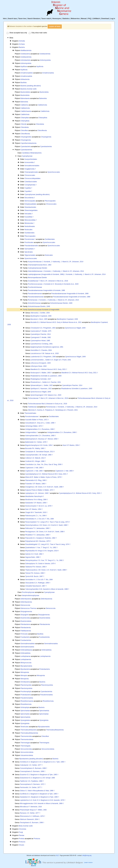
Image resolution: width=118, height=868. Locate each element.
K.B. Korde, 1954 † (39, 445)
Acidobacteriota (45, 54)
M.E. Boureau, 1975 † (38, 541)
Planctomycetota (47, 685)
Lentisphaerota (45, 656)
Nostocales (28, 230)
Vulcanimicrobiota (27, 755)
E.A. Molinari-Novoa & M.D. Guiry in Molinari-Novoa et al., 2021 (56, 322)
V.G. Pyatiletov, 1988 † (32, 781)
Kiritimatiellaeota (26, 650)
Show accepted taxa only (17, 33)
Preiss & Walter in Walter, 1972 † (40, 490)
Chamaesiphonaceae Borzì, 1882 (40, 265)
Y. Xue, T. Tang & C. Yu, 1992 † (41, 548)
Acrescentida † (30, 162)
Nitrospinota (25, 672)
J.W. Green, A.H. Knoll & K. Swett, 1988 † (45, 487)
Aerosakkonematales (32, 166)
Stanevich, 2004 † (30, 819)
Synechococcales (54, 172)
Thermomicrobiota (27, 739)
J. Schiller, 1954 (40, 313)
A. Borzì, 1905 (39, 319)
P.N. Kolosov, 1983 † (36, 567)
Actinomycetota (45, 60)
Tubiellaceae (32, 407)
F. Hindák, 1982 (41, 337)
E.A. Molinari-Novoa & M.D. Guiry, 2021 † (49, 369)
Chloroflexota (42, 130)
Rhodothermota (48, 701)
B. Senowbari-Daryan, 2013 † (40, 452)
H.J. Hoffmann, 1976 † (33, 816)
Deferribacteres (26, 599)
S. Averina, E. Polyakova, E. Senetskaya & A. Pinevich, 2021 (53, 410)
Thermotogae (25, 743)
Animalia (22, 41)
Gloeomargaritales (31, 210)
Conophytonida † (31, 185)
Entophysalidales (31, 204)
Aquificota (40, 67)
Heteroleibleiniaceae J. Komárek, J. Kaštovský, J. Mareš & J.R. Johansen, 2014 (56, 271)
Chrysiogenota (46, 137)
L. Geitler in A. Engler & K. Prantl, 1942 (51, 360)
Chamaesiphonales (31, 172)
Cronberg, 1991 (42, 344)
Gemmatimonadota (51, 644)
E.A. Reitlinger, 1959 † (38, 583)
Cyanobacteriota (46, 147)
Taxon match (46, 19)
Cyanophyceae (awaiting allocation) (37, 194)
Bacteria (22, 47)
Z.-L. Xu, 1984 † (36, 516)
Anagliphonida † (30, 169)
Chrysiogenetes (26, 137)
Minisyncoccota (26, 663)
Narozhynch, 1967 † (36, 586)
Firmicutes (24, 634)
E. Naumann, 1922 (41, 389)
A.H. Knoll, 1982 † (34, 554)
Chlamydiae (25, 118)
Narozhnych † (35, 496)
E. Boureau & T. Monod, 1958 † (42, 439)
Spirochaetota (44, 711)
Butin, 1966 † (33, 557)
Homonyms (57, 19)
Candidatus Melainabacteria (32, 153)
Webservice (75, 19)
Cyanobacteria (26, 147)
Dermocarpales (30, 201)
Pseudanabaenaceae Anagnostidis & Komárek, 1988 (46, 290)
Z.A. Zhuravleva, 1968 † (40, 429)
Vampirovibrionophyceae (31, 595)
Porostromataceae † (32, 417)
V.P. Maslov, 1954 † (71, 445)
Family (25, 310)
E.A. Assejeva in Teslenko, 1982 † (41, 538)
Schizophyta (25, 707)
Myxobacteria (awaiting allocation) (31, 759)
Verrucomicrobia (26, 749)
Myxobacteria (25, 669)
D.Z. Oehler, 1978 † (36, 442)
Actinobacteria (25, 60)
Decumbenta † (30, 198)
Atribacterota (25, 79)
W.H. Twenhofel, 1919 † (36, 512)
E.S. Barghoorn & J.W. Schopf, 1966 (37, 778)
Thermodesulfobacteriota (55, 730)
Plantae (22, 835)
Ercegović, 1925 (41, 363)
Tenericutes (24, 727)
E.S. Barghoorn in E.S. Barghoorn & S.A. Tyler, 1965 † (43, 762)
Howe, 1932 (39, 366)
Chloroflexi (24, 130)
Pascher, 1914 (41, 334)
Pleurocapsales (50, 201)
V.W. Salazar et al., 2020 (45, 353)
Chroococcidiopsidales (32, 178)
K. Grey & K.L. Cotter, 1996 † (40, 423)
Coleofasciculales (31, 182)
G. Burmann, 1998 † (34, 768)
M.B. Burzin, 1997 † (35, 576)
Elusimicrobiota (45, 618)
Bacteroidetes (25, 92)
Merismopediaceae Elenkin (37, 278)
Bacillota (24, 83)
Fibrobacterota (45, 624)
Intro (5, 19)
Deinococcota (25, 605)
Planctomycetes (26, 685)
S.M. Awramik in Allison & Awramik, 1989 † (47, 589)
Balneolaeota (25, 98)
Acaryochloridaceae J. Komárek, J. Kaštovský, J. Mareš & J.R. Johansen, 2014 (56, 262)
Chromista (23, 829)
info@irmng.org (87, 855)
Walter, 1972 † (34, 426)
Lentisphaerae (26, 656)
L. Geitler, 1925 (42, 385)
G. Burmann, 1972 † (33, 784)
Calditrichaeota (26, 111)
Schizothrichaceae (34, 303)
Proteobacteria (44, 669)
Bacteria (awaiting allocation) (31, 86)
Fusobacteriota (44, 637)
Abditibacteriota (26, 50)
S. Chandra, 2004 (41, 350)
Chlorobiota (40, 124)
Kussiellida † (29, 217)
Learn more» (88, 862)
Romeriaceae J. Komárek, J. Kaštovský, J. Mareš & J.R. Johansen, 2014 (53, 300)
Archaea (22, 44)
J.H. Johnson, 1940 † (37, 493)
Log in (113, 19)
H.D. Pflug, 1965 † (36, 480)
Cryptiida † (28, 188)
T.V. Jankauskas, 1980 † (38, 528)
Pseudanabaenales (31, 246)
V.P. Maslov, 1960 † (36, 484)
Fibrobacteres (25, 624)
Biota (26, 826)
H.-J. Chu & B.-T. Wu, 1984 (40, 519)
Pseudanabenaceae (35, 294)
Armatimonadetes (27, 73)
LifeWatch (96, 19)
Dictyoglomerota (26, 612)
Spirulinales (29, 252)
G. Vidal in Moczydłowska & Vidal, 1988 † (37, 791)
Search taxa (12, 19)
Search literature (34, 19)
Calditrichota (45, 111)
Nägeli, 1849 (75, 328)
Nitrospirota (41, 676)
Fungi (21, 832)
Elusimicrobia (25, 618)
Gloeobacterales (30, 207)
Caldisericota (42, 105)
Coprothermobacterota (29, 143)
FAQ (89, 19)
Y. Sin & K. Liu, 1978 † (39, 506)
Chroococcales (30, 175)
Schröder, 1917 (41, 379)
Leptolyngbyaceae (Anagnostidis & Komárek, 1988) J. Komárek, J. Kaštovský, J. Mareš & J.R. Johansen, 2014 (67, 274)
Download (105, 19)
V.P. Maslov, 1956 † (36, 503)
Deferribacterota (46, 599)
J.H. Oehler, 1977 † (31, 765)
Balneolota (43, 98)
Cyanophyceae (27, 156)
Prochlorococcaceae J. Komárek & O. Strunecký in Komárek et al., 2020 (53, 284)
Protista (22, 839)
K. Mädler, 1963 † (41, 373)
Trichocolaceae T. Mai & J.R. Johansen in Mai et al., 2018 (48, 398)
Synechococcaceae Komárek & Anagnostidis (44, 310)
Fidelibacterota (26, 631)
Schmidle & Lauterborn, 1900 (46, 376)
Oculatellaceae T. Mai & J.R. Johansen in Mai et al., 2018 (48, 281)
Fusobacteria (25, 637)
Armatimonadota (48, 73)
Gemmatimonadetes (28, 644)
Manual (84, 19)
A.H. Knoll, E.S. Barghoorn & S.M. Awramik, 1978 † (43, 800)
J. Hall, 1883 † (35, 468)
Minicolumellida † (31, 220)
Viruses (22, 845)
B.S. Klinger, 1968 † (35, 461)
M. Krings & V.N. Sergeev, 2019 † (42, 551)
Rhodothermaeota (27, 701)
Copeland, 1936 (41, 316)
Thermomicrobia (26, 736)
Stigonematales (30, 255)
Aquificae (24, 67)
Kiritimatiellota (47, 650)
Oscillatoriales (29, 233)
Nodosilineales (30, 226)
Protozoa (37, 839)
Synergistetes (25, 720)
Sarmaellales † (30, 249)
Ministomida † (29, 223)
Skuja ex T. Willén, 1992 (33, 810)
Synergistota (44, 720)
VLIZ (57, 855)
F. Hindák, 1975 (41, 331)
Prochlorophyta (26, 692)
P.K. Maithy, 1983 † (35, 448)
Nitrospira (24, 676)
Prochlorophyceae (28, 592)
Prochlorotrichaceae (35, 287)
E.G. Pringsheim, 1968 (43, 357)
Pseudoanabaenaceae (36, 297)
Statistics (66, 19)
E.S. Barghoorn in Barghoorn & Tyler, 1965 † (39, 775)
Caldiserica (24, 105)
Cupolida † (28, 191)
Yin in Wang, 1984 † (37, 500)
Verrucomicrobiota (48, 749)
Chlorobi (24, 124)
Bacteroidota (44, 92)
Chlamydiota (43, 118)
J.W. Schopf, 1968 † (39, 455)
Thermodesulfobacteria (29, 730)
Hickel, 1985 (40, 341)
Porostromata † (30, 239)
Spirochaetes (25, 714)
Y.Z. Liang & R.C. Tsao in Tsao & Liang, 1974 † (48, 522)
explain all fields (55, 26)
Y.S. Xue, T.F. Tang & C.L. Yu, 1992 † (45, 560)
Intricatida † (29, 214)
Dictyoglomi (25, 615)
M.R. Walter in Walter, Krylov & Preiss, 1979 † (44, 477)
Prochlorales (29, 242)
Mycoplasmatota (26, 666)
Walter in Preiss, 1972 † (37, 420)
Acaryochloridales (31, 159)
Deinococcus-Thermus (29, 608)
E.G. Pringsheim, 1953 (43, 328)
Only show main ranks (38, 33)
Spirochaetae (25, 711)
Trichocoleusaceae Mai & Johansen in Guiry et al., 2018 (47, 404)
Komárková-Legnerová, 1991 (47, 347)
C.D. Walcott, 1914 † (36, 458)
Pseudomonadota (46, 695)
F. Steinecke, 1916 (31, 807)
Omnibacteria (25, 682)
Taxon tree (22, 19)
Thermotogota (44, 743)
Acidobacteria (25, 54)
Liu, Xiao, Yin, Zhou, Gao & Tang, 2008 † (44, 464)
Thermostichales (30, 413)
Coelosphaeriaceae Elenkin (37, 268)
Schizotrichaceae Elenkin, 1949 (61, 303)
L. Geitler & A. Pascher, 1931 (46, 382)
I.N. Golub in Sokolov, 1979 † (41, 564)
